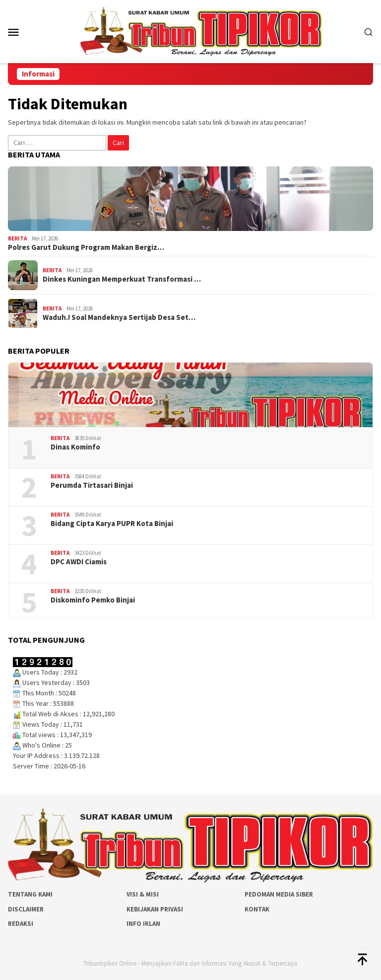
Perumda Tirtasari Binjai (92, 485)
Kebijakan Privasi (155, 909)
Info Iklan (143, 924)
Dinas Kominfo (75, 447)
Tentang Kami (30, 894)
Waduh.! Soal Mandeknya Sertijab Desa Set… (119, 317)
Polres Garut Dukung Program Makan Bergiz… (86, 247)
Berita (17, 238)
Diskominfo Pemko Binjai (93, 600)
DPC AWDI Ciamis (79, 562)
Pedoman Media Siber (279, 894)
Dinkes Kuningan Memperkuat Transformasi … (122, 279)
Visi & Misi (143, 894)
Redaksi (21, 924)
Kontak (257, 909)
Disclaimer (26, 909)
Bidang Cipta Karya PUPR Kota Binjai (112, 524)
